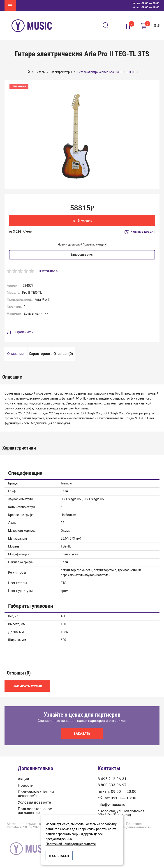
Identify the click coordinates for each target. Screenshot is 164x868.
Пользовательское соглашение (35, 811)
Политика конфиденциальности (134, 826)
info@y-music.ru (111, 805)
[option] (76, 136)
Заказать (82, 733)
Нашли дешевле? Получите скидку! (82, 244)
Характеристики (40, 354)
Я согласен (59, 856)
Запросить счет (82, 255)
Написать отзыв (27, 686)
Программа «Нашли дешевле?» (36, 794)
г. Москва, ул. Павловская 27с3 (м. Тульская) (121, 813)
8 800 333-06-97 (112, 785)
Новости (26, 785)
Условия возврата (34, 802)
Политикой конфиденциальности (71, 844)
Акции (23, 779)
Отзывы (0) (63, 354)
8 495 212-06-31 (112, 779)
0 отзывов (48, 271)
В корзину (82, 221)
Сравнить (20, 332)
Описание (15, 354)
